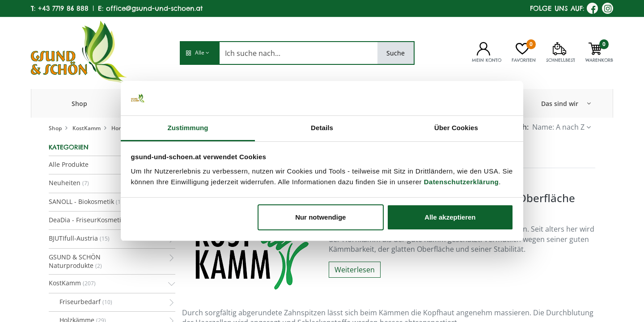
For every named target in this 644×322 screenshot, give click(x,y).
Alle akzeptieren (450, 217)
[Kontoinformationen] (483, 48)
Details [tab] (322, 128)
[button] (199, 53)
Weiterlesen (355, 270)
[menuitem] (79, 103)
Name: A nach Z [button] (558, 127)
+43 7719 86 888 (63, 8)
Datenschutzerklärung (462, 182)
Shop (55, 128)
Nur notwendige (320, 217)
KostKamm (87, 128)
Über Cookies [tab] (456, 128)
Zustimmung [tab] (188, 128)
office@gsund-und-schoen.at (154, 8)
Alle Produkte (69, 164)
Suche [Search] (396, 53)
